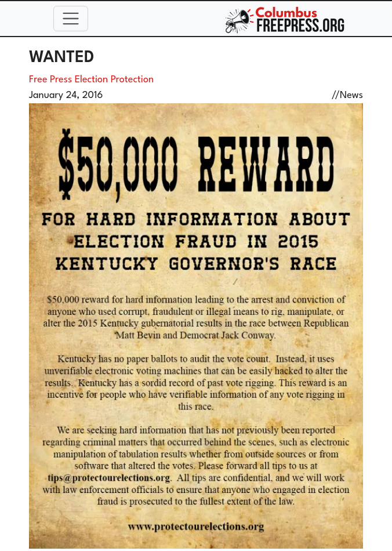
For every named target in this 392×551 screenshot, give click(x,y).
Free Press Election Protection (91, 80)
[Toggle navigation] (71, 19)
